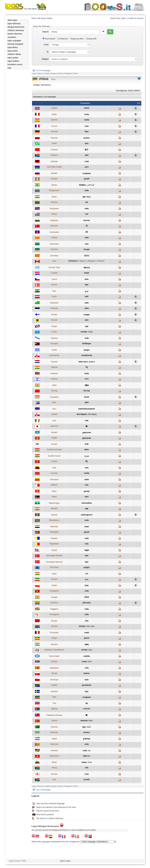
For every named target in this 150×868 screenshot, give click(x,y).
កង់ (87, 232)
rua (89, 751)
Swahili (54, 685)
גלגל (87, 379)
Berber (54, 185)
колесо (87, 138)
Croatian (54, 273)
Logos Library (37, 73)
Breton (54, 214)
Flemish (54, 320)
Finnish (54, 315)
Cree (54, 261)
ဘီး (87, 226)
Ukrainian (54, 732)
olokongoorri (87, 515)
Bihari (54, 197)
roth (87, 421)
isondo (87, 780)
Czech (54, 279)
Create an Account (136, 18)
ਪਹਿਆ (87, 597)
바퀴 (87, 444)
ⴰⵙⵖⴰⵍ (91, 185)
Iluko (54, 402)
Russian (54, 138)
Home (34, 18)
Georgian (54, 344)
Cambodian (54, 232)
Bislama (54, 202)
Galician (54, 338)
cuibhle (87, 656)
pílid (87, 402)
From (46, 45)
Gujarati (54, 367)
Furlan (54, 332)
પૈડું (87, 367)
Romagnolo (54, 614)
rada (92, 626)
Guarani (54, 362)
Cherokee (54, 256)
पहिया (87, 385)
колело (87, 220)
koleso (87, 673)
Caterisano (54, 244)
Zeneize (54, 774)
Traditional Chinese (54, 715)
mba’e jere (83, 362)
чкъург (87, 249)
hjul (87, 285)
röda (87, 190)
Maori (54, 497)
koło (87, 585)
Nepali (54, 550)
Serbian (54, 662)
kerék (87, 397)
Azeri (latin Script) (54, 167)
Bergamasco (54, 190)
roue (87, 126)
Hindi (54, 385)
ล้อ (87, 703)
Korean (54, 444)
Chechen (54, 249)
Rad (87, 132)
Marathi (54, 508)
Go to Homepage (43, 71)
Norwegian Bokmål (54, 556)
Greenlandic (54, 355)
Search (46, 32)
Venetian (54, 751)
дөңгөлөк (87, 438)
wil (87, 202)
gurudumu (87, 685)
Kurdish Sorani (54, 456)
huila (87, 373)
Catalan (54, 238)
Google (47, 73)
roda (87, 238)
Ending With (90, 39)
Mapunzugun (54, 503)
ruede (90, 332)
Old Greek (54, 567)
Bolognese (54, 209)
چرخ (87, 291)
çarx (87, 167)
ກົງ (87, 461)
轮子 (87, 150)
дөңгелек (87, 433)
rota (87, 244)
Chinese (54, 150)
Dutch (54, 296)
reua (87, 774)
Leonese (54, 473)
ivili (87, 768)
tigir (84, 727)
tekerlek (84, 721)
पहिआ (88, 197)
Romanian (54, 633)
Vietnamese (54, 756)
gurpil (87, 179)
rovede (84, 332)
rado (87, 303)
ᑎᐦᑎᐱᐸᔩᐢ (92, 261)
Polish (54, 585)
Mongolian (54, 532)
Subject (45, 59)
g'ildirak (87, 739)
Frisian (54, 326)
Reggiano (54, 609)
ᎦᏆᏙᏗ (87, 256)
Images (54, 73)
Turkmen (54, 727)
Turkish (54, 721)
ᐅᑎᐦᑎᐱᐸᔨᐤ (73, 261)
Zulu (54, 780)
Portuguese (54, 591)
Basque (54, 179)
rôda (87, 209)
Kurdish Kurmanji (54, 450)
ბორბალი (87, 344)
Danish (54, 285)
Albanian (54, 161)
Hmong (54, 391)
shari (87, 527)
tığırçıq (87, 267)
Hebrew (54, 379)
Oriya (54, 574)
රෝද (87, 668)
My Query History (45, 18)
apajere (92, 362)
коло (90, 662)
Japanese (54, 426)
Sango (54, 638)
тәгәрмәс (87, 173)
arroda (84, 650)
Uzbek (54, 739)
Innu (54, 409)
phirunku (87, 603)
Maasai (54, 515)
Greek (54, 350)
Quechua (54, 603)
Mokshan (54, 527)
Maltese (54, 485)
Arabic (54, 143)
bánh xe (87, 756)
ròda (87, 614)
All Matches (62, 39)
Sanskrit (54, 644)
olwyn (84, 762)
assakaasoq (87, 355)
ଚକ (87, 574)
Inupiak (54, 414)
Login (123, 18)
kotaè (87, 273)
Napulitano (54, 544)
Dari (54, 291)
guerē (87, 638)
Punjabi (54, 597)
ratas (87, 308)
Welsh (54, 762)
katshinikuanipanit (87, 409)
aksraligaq (92, 414)
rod (87, 214)
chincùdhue (87, 503)
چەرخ (87, 456)
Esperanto (54, 303)
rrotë (87, 161)
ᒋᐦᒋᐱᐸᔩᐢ (101, 261)
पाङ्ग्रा (87, 550)
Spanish (54, 120)
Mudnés (54, 538)
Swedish (54, 691)
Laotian (54, 461)
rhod (90, 762)
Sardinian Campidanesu (54, 650)
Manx (54, 491)
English (54, 108)
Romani (54, 626)
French (54, 126)
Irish (54, 421)
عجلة (87, 143)
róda (87, 538)
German (54, 132)
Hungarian (54, 397)
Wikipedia (68, 73)
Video (76, 73)
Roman (54, 621)
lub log (87, 391)
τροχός (87, 350)
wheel (87, 108)
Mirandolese (54, 520)
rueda (87, 120)
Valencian (54, 744)
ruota (87, 114)
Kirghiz (54, 438)
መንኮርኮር (87, 709)
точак (84, 662)
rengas (87, 315)
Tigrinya (54, 709)
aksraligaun (82, 414)
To (48, 52)
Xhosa (54, 768)
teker (87, 450)
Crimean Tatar (54, 267)
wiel (87, 155)
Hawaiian (54, 373)
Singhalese (54, 668)
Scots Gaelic (54, 656)
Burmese (54, 226)
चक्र (84, 197)
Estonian (54, 308)
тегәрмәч (87, 697)
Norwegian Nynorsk (54, 562)
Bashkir (54, 173)
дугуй (87, 532)
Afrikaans (54, 155)
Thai (54, 703)
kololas (82, 626)
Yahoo (60, 73)
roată (87, 633)
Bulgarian (54, 220)
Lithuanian (54, 479)
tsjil (87, 326)
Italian (54, 114)
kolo (87, 279)
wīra (87, 497)
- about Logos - (65, 861)
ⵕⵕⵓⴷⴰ (83, 185)
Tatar (54, 697)
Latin (54, 468)
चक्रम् (87, 645)
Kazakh (54, 432)
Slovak (54, 673)
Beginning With (76, 39)
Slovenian (54, 680)
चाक (87, 509)
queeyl (87, 491)
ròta (87, 544)
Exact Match (49, 39)
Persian (54, 579)
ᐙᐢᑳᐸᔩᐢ (83, 261)
